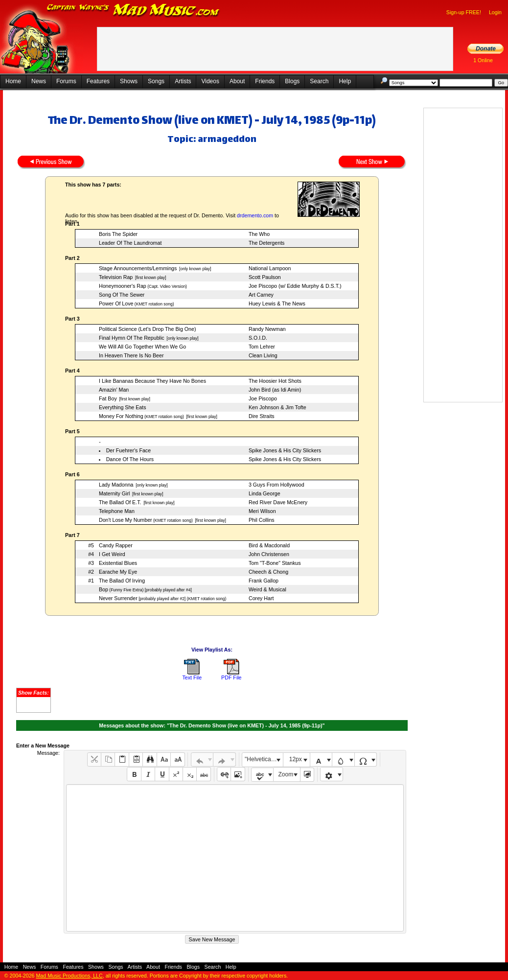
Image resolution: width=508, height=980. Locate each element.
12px (296, 759)
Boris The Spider (118, 234)
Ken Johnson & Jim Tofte (277, 407)
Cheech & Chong (268, 572)
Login (495, 12)
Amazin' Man (114, 390)
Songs (156, 81)
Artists (183, 81)
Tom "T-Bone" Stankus (275, 563)
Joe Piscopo (263, 398)
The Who (259, 234)
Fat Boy (108, 398)
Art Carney (261, 295)
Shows (129, 81)
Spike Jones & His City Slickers (285, 450)
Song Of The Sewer (122, 295)
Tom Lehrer (262, 347)
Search (319, 81)
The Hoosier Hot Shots (275, 381)
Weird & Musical (267, 589)
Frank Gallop (264, 581)
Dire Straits (262, 416)
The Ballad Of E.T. (120, 502)
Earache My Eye (118, 572)
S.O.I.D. (258, 338)
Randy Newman (267, 329)
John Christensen (269, 554)
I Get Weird (112, 554)
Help (345, 81)
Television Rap (116, 277)
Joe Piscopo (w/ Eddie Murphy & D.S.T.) (295, 286)
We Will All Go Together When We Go (142, 347)
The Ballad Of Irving (122, 581)
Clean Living (263, 355)
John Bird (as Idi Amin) (275, 390)
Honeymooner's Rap (123, 286)
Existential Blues (118, 563)
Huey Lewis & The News (277, 303)
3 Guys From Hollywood (277, 485)
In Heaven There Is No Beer (131, 355)
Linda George (265, 493)
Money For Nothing (121, 416)
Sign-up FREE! (464, 12)
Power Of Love (116, 303)
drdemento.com (255, 215)
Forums (66, 81)
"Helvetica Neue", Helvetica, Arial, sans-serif (264, 759)
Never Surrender (118, 598)
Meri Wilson (262, 511)
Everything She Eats (123, 407)
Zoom (286, 774)
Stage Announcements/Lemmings (138, 268)
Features (98, 81)
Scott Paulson (265, 277)
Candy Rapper (116, 545)
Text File (192, 677)
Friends (265, 81)
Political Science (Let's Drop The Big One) (147, 329)
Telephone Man (117, 511)
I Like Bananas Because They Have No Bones (152, 381)
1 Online (483, 60)
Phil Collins (262, 520)
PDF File (231, 677)
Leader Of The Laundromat (130, 243)
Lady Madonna (116, 485)
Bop (104, 589)
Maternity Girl (114, 493)
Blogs (292, 81)
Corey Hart (261, 598)
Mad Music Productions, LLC (69, 976)
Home (13, 81)
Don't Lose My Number (126, 520)
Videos (210, 81)
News (39, 81)
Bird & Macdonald (269, 545)
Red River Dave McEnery (278, 502)
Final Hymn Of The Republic (132, 338)
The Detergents (266, 243)
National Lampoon (270, 268)
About (237, 81)
